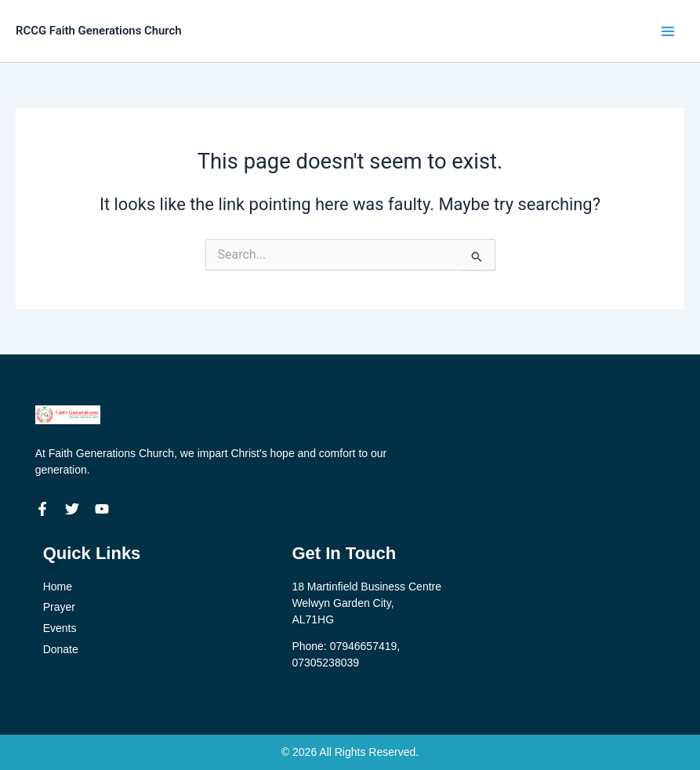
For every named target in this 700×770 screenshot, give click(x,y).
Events (60, 628)
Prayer (59, 607)
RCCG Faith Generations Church (107, 31)
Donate (61, 649)
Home (58, 587)
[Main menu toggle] (668, 31)
